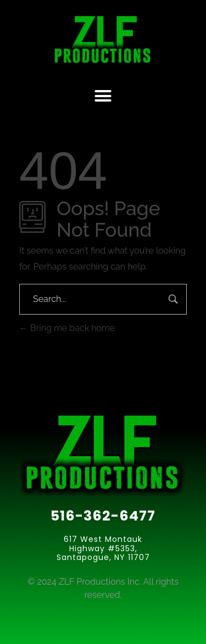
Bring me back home (67, 328)
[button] (103, 96)
